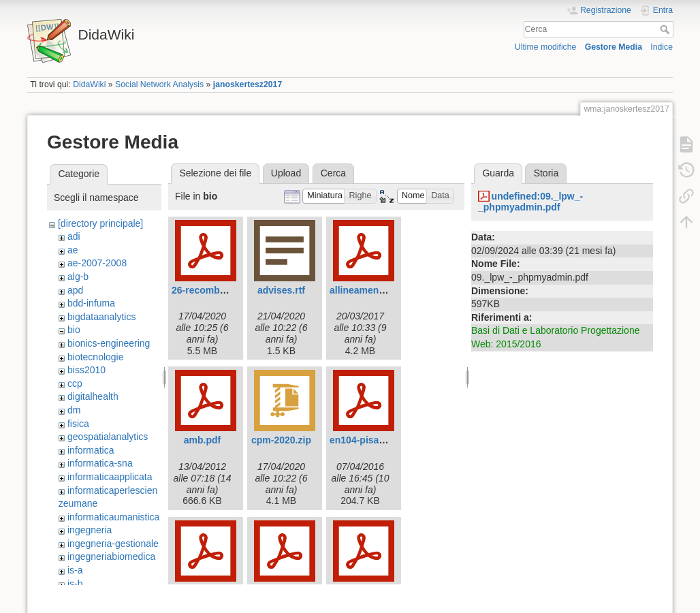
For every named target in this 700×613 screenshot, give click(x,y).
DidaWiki (89, 84)
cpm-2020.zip (281, 440)
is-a (75, 570)
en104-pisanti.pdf (369, 440)
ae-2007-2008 (97, 263)
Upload (286, 173)
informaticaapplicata (110, 477)
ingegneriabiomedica (111, 556)
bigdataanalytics (101, 317)
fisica (78, 424)
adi (74, 236)
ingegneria (90, 530)
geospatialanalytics (108, 437)
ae (73, 250)
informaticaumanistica (113, 517)
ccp (75, 383)
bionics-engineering (109, 343)
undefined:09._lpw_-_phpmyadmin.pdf (530, 202)
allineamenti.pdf (366, 290)
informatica (91, 450)
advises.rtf (281, 290)
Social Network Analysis (159, 84)
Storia (546, 173)
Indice (662, 47)
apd (75, 290)
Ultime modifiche (546, 47)
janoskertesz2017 (248, 84)
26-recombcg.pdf (210, 290)
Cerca (666, 29)
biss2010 (86, 370)
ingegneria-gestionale (113, 544)
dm (74, 410)
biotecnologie (96, 357)
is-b (75, 584)
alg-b (78, 277)
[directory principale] (100, 223)
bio (74, 330)
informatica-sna (100, 463)
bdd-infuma (91, 303)
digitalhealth (93, 396)
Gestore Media (614, 47)
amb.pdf (202, 440)
